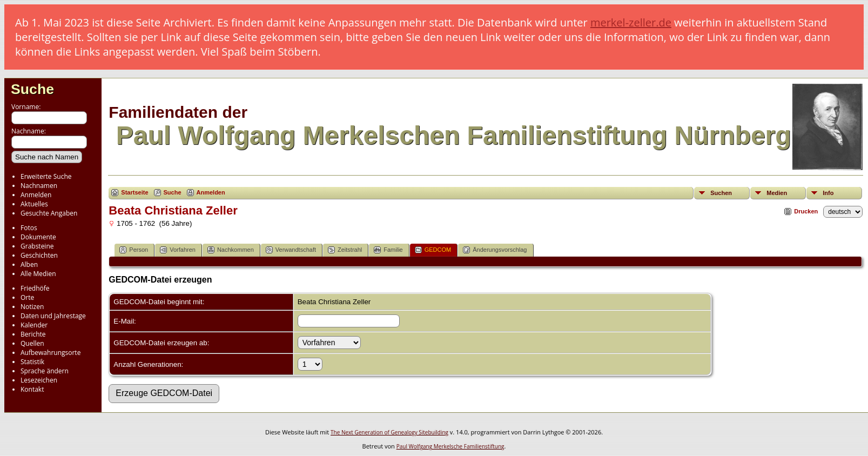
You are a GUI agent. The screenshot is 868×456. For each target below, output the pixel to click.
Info (828, 193)
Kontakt (32, 389)
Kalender (34, 325)
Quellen (32, 343)
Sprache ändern (45, 371)
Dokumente (38, 237)
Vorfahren (178, 250)
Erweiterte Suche (46, 176)
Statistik (32, 362)
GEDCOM (433, 250)
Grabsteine (37, 246)
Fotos (29, 228)
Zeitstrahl (345, 250)
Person (134, 250)
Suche (32, 89)
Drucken (806, 211)
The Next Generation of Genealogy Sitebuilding (389, 432)
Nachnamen (39, 186)
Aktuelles (34, 204)
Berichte (33, 334)
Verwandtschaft (291, 250)
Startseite (134, 192)
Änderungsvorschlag (495, 250)
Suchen (721, 193)
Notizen (32, 307)
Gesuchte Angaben (49, 213)
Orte (27, 297)
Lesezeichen (39, 380)
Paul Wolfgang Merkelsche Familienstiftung (450, 446)
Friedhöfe (35, 288)
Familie (388, 250)
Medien (777, 193)
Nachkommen (231, 250)
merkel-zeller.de (631, 22)
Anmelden (36, 195)
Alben (29, 264)
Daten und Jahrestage (53, 316)
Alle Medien (38, 274)
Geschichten (39, 255)
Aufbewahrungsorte (51, 353)
